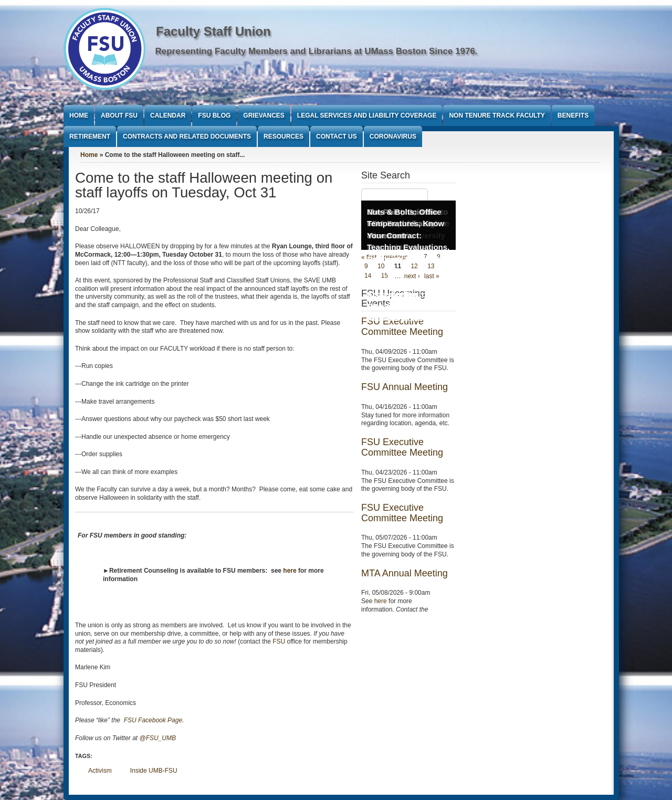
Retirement (90, 136)
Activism (100, 771)
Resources (283, 136)
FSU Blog (214, 115)
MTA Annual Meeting (405, 573)
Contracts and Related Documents (187, 136)
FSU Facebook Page (152, 720)
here (381, 601)
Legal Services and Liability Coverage (367, 115)
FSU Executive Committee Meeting (402, 447)
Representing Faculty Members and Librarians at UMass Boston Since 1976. (317, 51)
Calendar (168, 115)
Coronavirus (393, 136)
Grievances (264, 115)
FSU (279, 641)
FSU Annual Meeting (405, 387)
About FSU (119, 115)
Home (79, 115)
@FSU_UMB (158, 738)
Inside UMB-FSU (154, 771)
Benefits (573, 115)
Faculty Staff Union (213, 31)
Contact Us (337, 136)
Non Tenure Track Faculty (497, 115)
